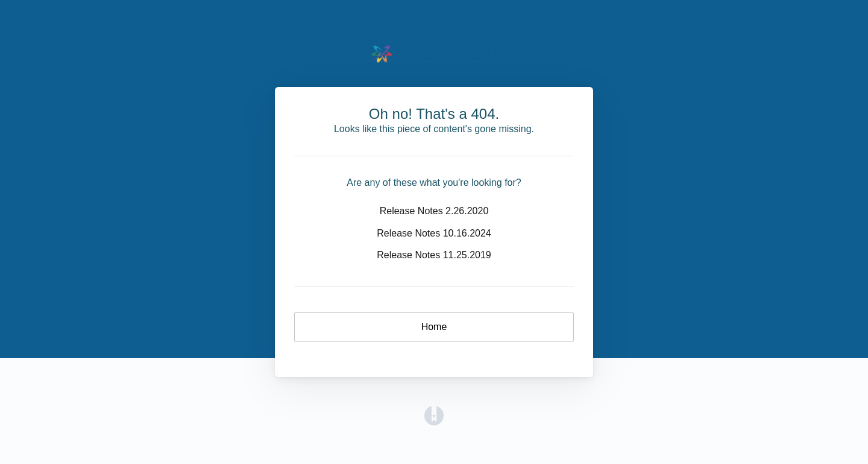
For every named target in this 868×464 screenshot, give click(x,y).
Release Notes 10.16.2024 (434, 233)
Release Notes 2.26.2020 (434, 211)
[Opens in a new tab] (434, 415)
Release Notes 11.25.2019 (434, 255)
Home (434, 327)
